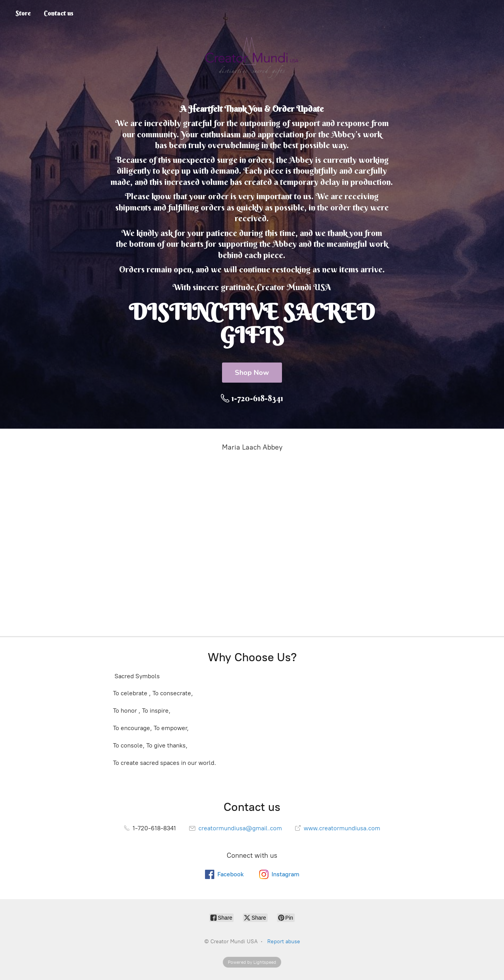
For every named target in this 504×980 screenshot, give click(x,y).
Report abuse (284, 942)
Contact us (58, 13)
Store (23, 13)
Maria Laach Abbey (252, 447)
